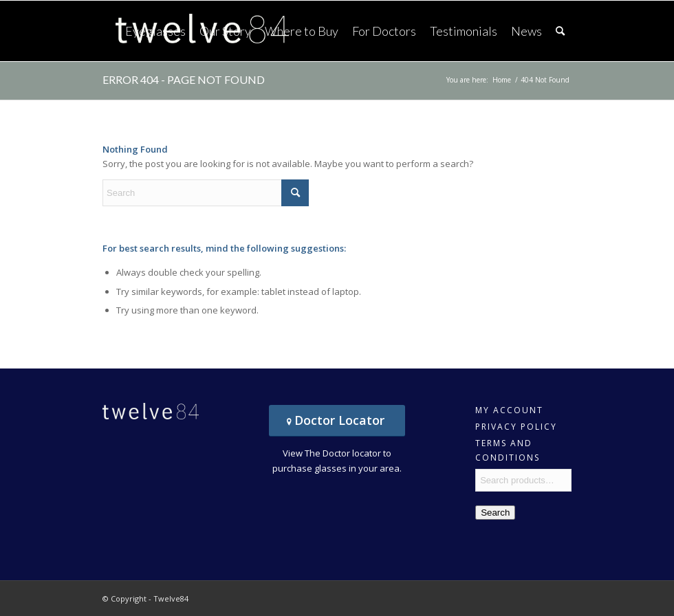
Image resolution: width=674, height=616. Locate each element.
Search (495, 513)
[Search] (560, 31)
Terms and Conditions (508, 445)
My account (509, 410)
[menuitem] (155, 31)
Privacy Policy (516, 427)
